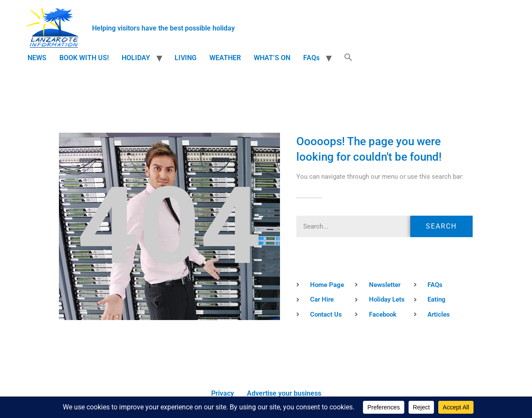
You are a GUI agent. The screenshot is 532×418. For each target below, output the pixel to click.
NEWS (37, 58)
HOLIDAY (136, 58)
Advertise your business (284, 393)
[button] (348, 58)
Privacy (223, 393)
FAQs (311, 58)
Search (441, 226)
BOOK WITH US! (84, 58)
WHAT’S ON (272, 58)
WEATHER (225, 58)
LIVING (186, 58)
